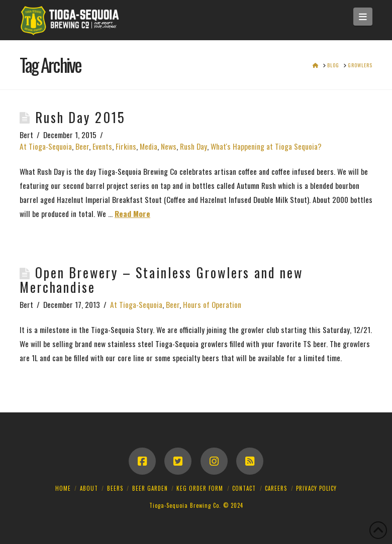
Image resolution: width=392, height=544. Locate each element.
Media (149, 146)
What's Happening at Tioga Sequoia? (266, 146)
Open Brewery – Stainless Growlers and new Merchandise (161, 280)
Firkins (126, 146)
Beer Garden (150, 488)
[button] (363, 17)
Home (63, 488)
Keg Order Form (200, 488)
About (89, 488)
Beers (115, 488)
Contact (244, 488)
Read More (132, 213)
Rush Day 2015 (80, 117)
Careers (276, 488)
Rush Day (193, 146)
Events (102, 146)
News (169, 146)
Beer (82, 146)
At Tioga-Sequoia (46, 146)
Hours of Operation (212, 304)
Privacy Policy (316, 488)
